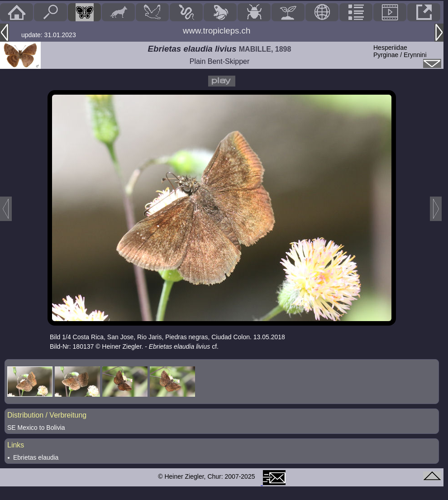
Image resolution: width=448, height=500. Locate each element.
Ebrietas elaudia (36, 457)
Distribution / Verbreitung (47, 415)
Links (16, 445)
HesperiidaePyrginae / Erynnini (400, 51)
